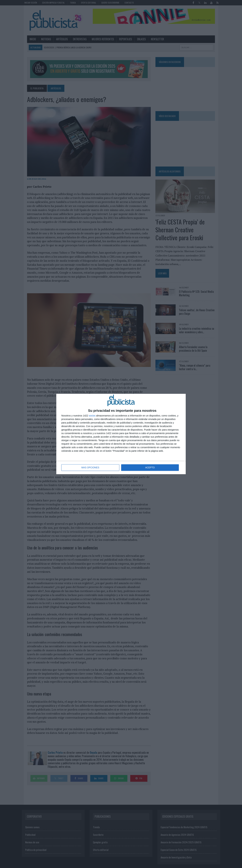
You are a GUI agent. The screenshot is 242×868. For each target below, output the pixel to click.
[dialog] (121, 434)
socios (92, 416)
